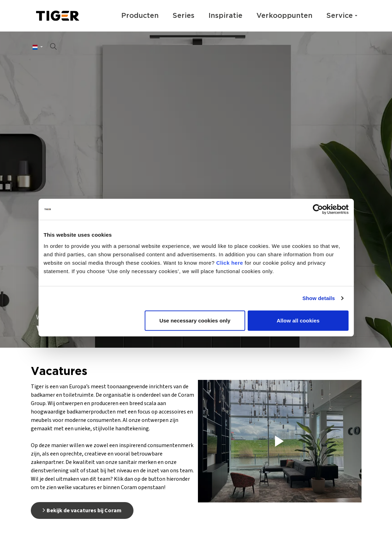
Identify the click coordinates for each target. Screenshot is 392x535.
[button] (280, 441)
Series (184, 16)
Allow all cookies (298, 320)
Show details (319, 298)
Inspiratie (225, 16)
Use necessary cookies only (195, 320)
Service (340, 16)
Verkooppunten (284, 16)
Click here (230, 262)
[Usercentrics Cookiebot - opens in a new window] (318, 209)
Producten (140, 16)
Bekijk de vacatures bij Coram (82, 510)
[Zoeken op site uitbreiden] (54, 47)
